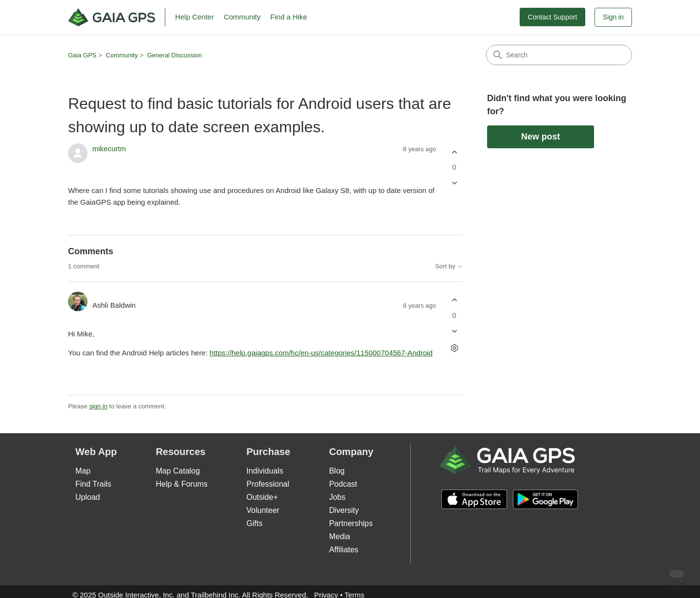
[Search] (559, 55)
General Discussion (175, 55)
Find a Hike (289, 17)
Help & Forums (182, 484)
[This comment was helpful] (454, 300)
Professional (268, 484)
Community (242, 17)
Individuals (265, 471)
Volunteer (263, 510)
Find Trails (93, 484)
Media (340, 536)
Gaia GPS (82, 55)
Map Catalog (178, 471)
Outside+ (262, 497)
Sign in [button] (613, 17)
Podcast (343, 484)
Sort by (449, 266)
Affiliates (344, 550)
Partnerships (351, 523)
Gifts (254, 523)
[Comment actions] (454, 348)
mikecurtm (109, 149)
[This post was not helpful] (454, 183)
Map (83, 471)
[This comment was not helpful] (454, 331)
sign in (98, 406)
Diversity (344, 510)
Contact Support (552, 17)
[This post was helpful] (454, 152)
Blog (337, 471)
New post (541, 137)
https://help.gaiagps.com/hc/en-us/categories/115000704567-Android (321, 353)
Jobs (337, 497)
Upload (88, 497)
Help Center (194, 17)
